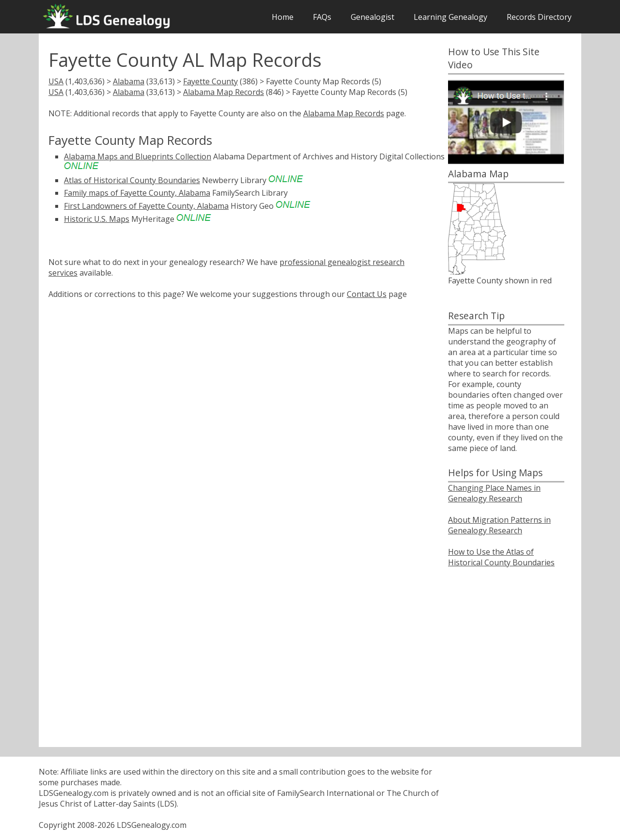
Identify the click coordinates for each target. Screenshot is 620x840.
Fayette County (210, 81)
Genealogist (372, 17)
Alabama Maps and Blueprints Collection (138, 156)
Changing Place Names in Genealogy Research (494, 493)
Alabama (129, 81)
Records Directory (539, 17)
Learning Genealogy (450, 17)
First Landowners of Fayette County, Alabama (146, 206)
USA (56, 81)
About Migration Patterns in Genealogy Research (499, 525)
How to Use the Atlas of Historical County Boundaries (501, 557)
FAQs (322, 17)
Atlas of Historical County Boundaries (132, 180)
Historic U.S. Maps (97, 219)
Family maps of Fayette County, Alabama (137, 193)
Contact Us (367, 294)
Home (283, 17)
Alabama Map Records (224, 92)
